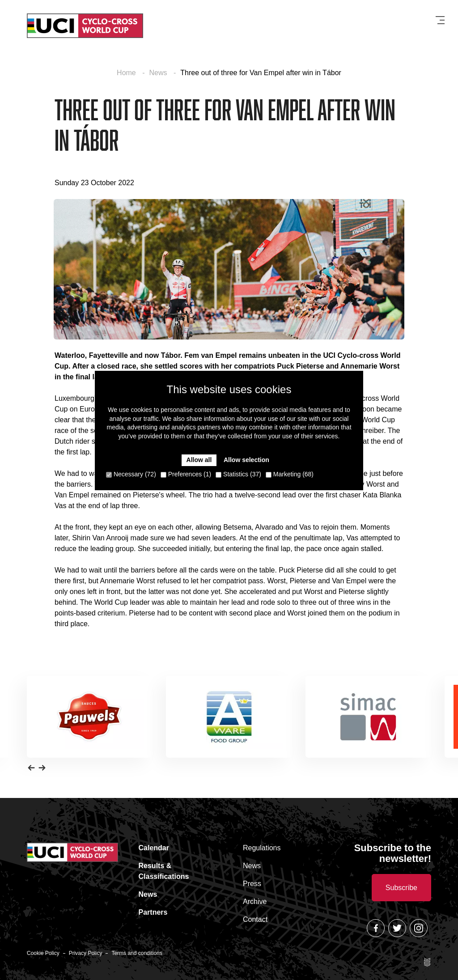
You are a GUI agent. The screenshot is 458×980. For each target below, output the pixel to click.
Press (252, 884)
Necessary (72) (131, 474)
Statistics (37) (238, 474)
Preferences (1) (186, 474)
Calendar (154, 848)
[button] (31, 768)
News (159, 73)
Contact (255, 919)
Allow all (199, 460)
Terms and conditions (137, 953)
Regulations (262, 848)
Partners (153, 912)
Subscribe (401, 888)
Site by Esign (428, 962)
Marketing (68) (290, 474)
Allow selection (246, 460)
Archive (255, 902)
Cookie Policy (43, 953)
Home (127, 73)
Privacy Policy (86, 953)
